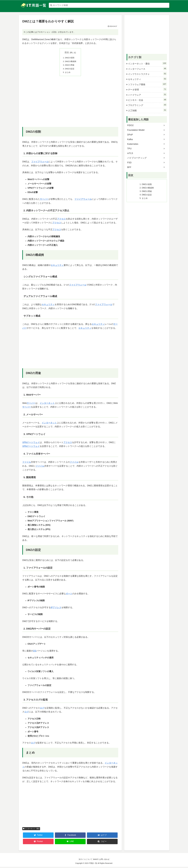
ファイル (27, 463)
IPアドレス (56, 609)
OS (35, 652)
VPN (25, 444)
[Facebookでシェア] (70, 836)
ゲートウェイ (33, 444)
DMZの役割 (70, 58)
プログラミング (147, 105)
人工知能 (147, 110)
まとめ (68, 73)
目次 (67, 52)
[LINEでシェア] (70, 843)
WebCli (96, 860)
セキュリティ (57, 266)
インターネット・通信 (31, 830)
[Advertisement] (70, 104)
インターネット (47, 404)
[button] (102, 843)
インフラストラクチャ (147, 74)
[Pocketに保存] (38, 843)
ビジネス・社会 (147, 100)
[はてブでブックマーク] (102, 836)
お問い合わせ (106, 860)
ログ (42, 709)
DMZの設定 (70, 69)
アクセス (62, 220)
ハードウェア (147, 95)
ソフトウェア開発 (147, 84)
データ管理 (147, 89)
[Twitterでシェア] (38, 836)
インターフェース (147, 69)
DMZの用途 (70, 66)
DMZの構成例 (71, 62)
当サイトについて (84, 860)
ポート (69, 595)
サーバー (44, 200)
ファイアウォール (40, 163)
